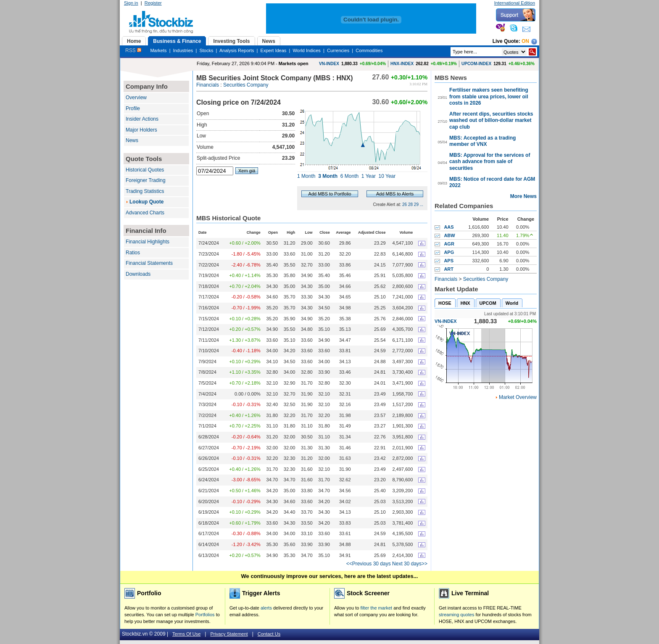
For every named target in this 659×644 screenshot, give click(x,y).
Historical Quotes (145, 170)
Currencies (338, 50)
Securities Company (246, 85)
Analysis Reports (237, 50)
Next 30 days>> (410, 564)
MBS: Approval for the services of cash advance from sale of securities (490, 162)
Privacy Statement (229, 634)
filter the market (376, 608)
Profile (133, 108)
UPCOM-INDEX (476, 64)
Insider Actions (142, 119)
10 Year (387, 176)
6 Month (349, 176)
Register (153, 3)
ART (449, 269)
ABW (449, 235)
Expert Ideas (274, 50)
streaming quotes (456, 615)
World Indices (306, 50)
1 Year (369, 176)
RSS (133, 50)
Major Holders (141, 130)
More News (523, 196)
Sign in (131, 3)
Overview (136, 98)
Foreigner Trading (146, 180)
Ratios (133, 253)
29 (416, 205)
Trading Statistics (145, 191)
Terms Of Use (186, 634)
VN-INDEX (329, 64)
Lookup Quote (146, 202)
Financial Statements (149, 263)
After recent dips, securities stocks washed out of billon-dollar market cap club (491, 120)
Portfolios (205, 615)
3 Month (328, 176)
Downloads (138, 274)
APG (449, 252)
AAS (449, 227)
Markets (158, 50)
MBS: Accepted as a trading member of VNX (482, 141)
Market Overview (518, 397)
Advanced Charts (145, 213)
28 (410, 205)
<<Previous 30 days (369, 564)
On (525, 41)
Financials (208, 85)
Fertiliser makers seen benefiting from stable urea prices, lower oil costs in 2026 (489, 96)
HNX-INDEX (402, 64)
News (132, 140)
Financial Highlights (148, 242)
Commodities (369, 50)
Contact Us (269, 634)
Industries (183, 50)
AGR (449, 244)
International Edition (515, 3)
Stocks (206, 50)
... (422, 205)
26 (405, 205)
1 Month (306, 176)
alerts (266, 608)
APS (449, 261)
